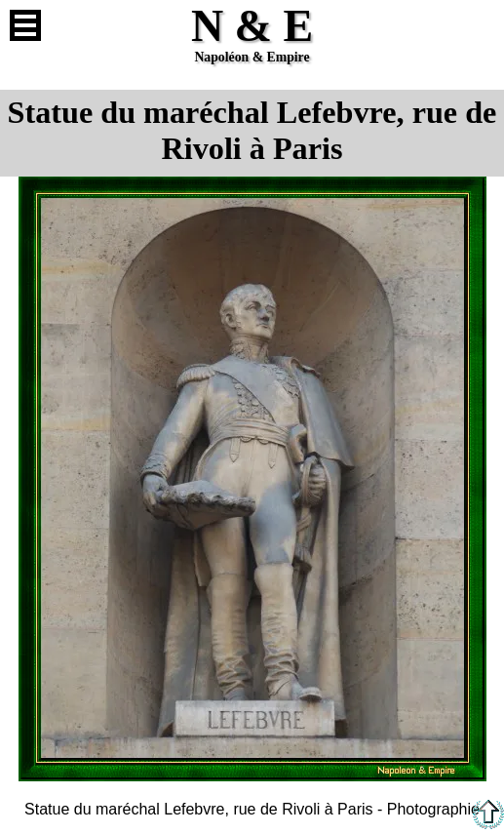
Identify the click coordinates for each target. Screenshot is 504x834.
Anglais (479, 25)
